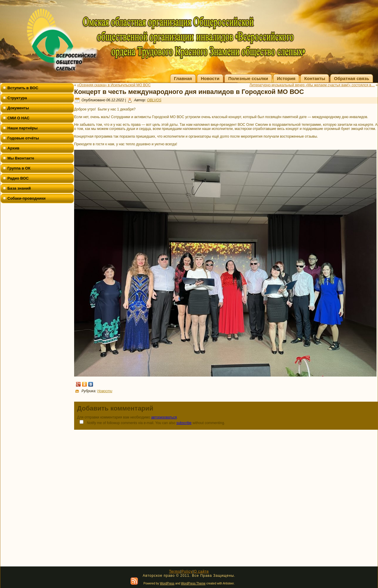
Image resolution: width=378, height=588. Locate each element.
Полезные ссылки (248, 78)
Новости (210, 78)
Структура (17, 98)
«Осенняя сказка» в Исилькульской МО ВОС (114, 85)
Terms (175, 571)
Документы (18, 108)
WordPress (167, 583)
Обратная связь (352, 78)
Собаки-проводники (26, 198)
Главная (183, 78)
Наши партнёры (22, 128)
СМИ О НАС (18, 118)
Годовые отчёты (23, 138)
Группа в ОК (19, 168)
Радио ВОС (18, 178)
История (286, 78)
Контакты (315, 78)
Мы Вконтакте (21, 158)
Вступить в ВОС (23, 88)
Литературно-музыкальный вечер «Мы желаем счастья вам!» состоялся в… (312, 85)
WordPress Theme (193, 583)
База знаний (19, 188)
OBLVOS (154, 100)
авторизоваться (164, 417)
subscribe (184, 423)
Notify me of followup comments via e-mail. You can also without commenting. (151, 422)
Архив (13, 148)
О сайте (201, 571)
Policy (187, 571)
